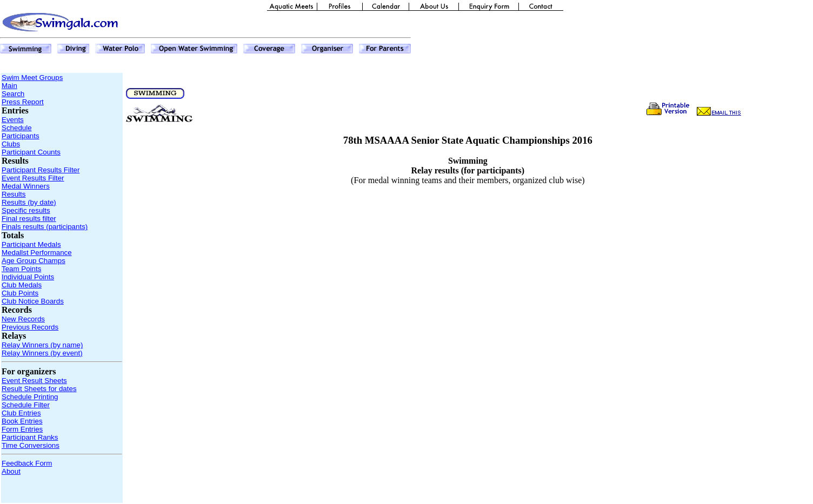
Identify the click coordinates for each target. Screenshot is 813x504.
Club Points (20, 293)
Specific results (26, 210)
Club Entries (21, 413)
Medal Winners (26, 186)
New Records (23, 319)
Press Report (23, 102)
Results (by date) (29, 202)
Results (14, 194)
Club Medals (22, 285)
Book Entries (22, 421)
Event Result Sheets (34, 381)
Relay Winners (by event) (42, 353)
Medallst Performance (37, 253)
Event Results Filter (33, 178)
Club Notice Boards (33, 301)
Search (13, 94)
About (11, 471)
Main (9, 86)
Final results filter (29, 219)
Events (13, 120)
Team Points (21, 269)
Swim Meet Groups (32, 78)
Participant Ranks (30, 437)
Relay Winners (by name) (42, 345)
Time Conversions (31, 445)
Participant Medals (31, 244)
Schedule (17, 128)
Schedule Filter (26, 405)
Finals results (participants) (45, 227)
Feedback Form (27, 463)
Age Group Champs (34, 261)
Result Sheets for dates (39, 389)
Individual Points (28, 277)
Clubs (11, 144)
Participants (21, 136)
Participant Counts (31, 152)
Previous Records (30, 327)
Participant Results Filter (41, 170)
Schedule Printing (30, 397)
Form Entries (22, 429)
